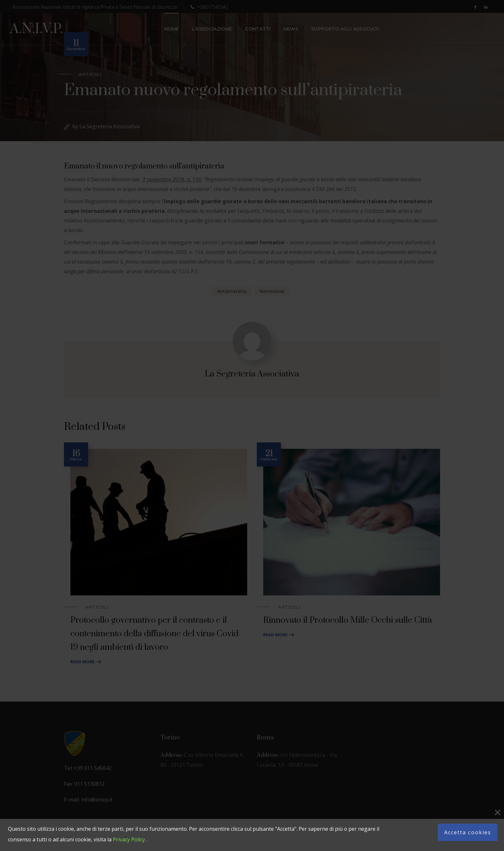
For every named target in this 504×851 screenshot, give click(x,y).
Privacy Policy (129, 839)
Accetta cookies (468, 832)
